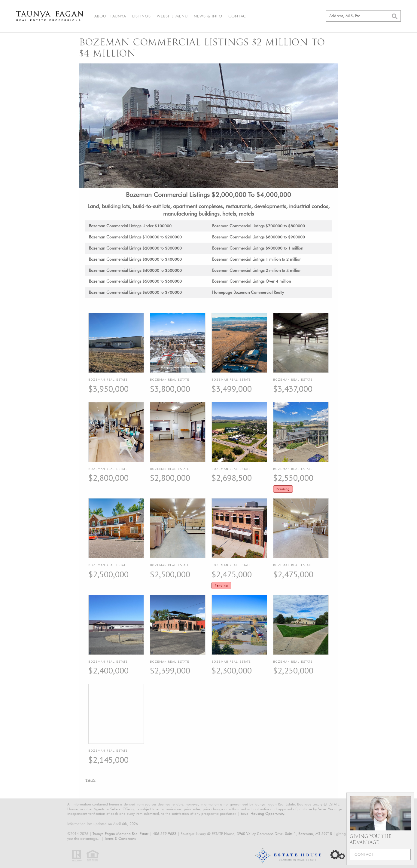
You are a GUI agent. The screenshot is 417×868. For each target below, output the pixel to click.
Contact (238, 16)
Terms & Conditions (120, 838)
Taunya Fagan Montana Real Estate (121, 834)
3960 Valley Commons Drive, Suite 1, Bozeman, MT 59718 (284, 834)
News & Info (208, 16)
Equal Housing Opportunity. (263, 813)
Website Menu (172, 16)
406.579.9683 (165, 834)
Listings (142, 16)
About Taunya (110, 16)
